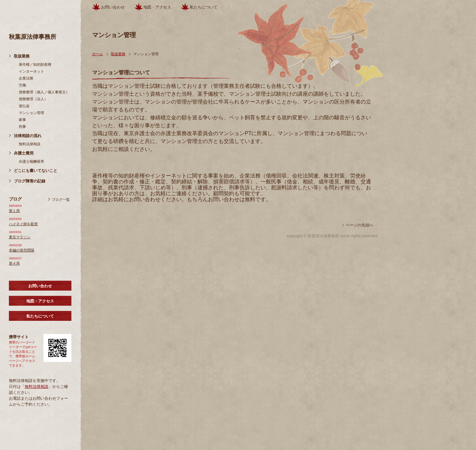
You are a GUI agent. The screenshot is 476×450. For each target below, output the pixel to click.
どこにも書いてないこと (36, 171)
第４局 (14, 263)
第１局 (14, 211)
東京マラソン (20, 237)
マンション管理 (31, 113)
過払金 (24, 106)
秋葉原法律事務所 (33, 37)
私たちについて (40, 316)
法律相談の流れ (28, 136)
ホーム (98, 54)
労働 (22, 85)
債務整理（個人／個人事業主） (44, 92)
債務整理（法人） (33, 99)
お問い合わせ (40, 286)
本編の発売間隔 (22, 250)
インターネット (31, 71)
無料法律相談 (30, 144)
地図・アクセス (40, 301)
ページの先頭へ (360, 225)
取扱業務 (22, 56)
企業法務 (26, 78)
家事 (22, 120)
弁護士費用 (24, 153)
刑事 (22, 127)
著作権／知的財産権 (35, 64)
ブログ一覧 (61, 200)
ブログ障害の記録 (30, 181)
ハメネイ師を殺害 (23, 224)
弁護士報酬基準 (31, 161)
